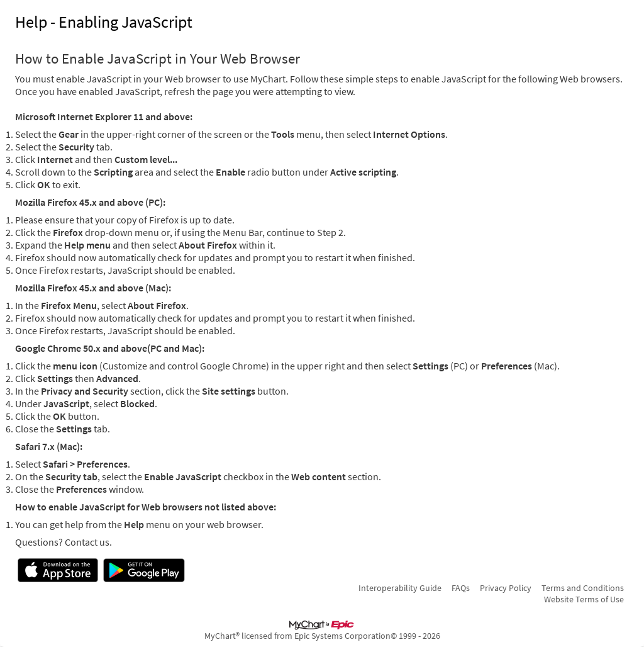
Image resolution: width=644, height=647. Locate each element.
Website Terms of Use (584, 599)
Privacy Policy (506, 588)
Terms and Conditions (583, 588)
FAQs (461, 588)
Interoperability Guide (400, 588)
